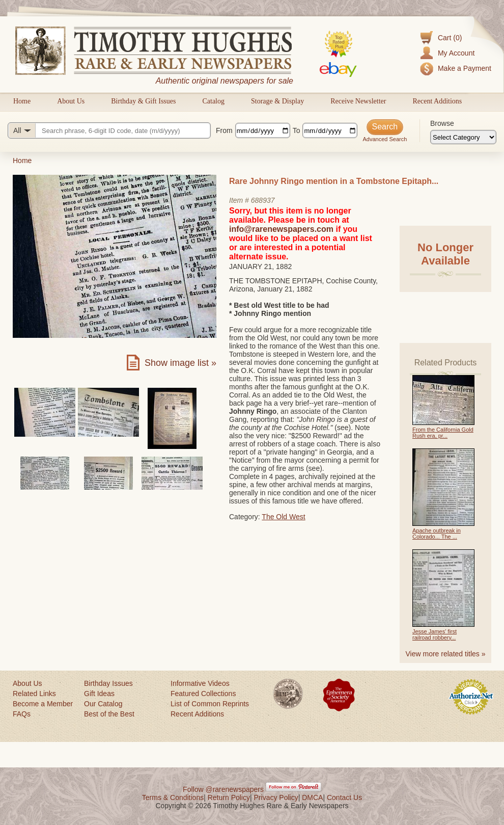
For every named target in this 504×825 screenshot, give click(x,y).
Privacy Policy (276, 797)
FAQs (22, 714)
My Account (456, 53)
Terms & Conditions (173, 797)
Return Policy (229, 797)
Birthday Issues (108, 683)
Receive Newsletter (358, 101)
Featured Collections (203, 694)
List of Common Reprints (210, 704)
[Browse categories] (463, 137)
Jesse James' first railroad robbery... (435, 634)
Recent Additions (437, 101)
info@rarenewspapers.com (281, 229)
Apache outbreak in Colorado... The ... (437, 534)
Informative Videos (200, 683)
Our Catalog (103, 704)
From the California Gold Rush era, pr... (443, 433)
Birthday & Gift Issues (143, 101)
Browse (442, 123)
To (297, 130)
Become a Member (43, 704)
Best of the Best (109, 714)
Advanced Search (385, 139)
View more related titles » (446, 654)
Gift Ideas (99, 694)
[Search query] (109, 130)
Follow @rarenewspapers (223, 789)
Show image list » (180, 363)
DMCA (312, 797)
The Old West (283, 517)
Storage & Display (277, 101)
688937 (263, 200)
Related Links (34, 694)
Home (22, 101)
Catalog (213, 101)
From (224, 130)
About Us (71, 101)
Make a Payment (465, 68)
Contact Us (344, 797)
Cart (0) (450, 38)
